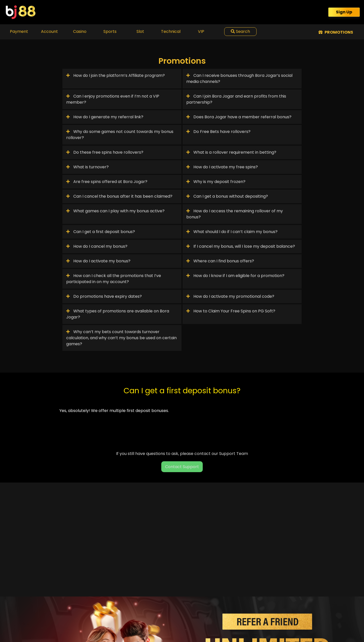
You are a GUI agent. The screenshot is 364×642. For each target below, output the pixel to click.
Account (49, 31)
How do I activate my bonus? (98, 261)
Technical (171, 31)
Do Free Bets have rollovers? (218, 132)
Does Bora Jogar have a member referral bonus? (239, 117)
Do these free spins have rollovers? (105, 152)
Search (240, 31)
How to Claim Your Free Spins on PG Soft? (231, 311)
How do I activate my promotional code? (230, 296)
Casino (80, 31)
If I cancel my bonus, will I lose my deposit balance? (241, 246)
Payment (19, 31)
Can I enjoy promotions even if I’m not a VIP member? (113, 99)
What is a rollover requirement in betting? (231, 152)
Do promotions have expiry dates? (104, 296)
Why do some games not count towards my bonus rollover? (120, 135)
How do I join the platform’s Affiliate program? (116, 75)
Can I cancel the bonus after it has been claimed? (119, 196)
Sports (110, 31)
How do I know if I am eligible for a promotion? (235, 276)
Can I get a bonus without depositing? (227, 196)
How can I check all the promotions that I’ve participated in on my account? (114, 279)
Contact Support (182, 467)
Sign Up (344, 12)
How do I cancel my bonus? (97, 246)
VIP (201, 31)
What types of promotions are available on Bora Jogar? (118, 314)
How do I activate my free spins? (222, 167)
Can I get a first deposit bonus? (101, 232)
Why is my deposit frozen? (216, 182)
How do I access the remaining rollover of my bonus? (235, 214)
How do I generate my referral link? (105, 117)
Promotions (336, 32)
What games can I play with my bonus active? (115, 211)
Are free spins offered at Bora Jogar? (107, 182)
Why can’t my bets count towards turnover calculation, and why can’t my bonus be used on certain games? (121, 338)
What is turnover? (87, 167)
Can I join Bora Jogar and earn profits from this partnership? (236, 99)
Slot (140, 31)
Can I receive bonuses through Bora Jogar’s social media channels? (239, 78)
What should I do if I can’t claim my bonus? (232, 232)
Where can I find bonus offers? (220, 261)
